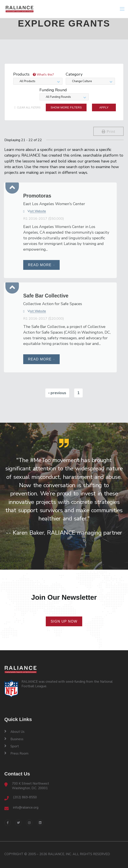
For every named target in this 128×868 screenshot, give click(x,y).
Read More (41, 265)
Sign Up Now (64, 621)
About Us (14, 732)
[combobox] (38, 81)
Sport (12, 746)
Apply (104, 107)
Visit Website (35, 211)
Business (14, 739)
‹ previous (57, 393)
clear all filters (27, 108)
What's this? (43, 75)
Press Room (16, 753)
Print (108, 132)
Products (34, 75)
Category (74, 75)
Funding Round (53, 90)
